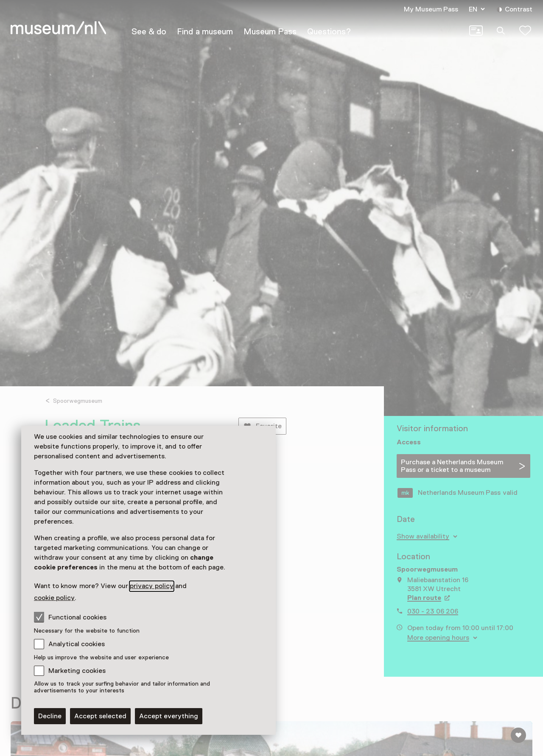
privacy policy (151, 586)
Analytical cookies (77, 644)
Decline (50, 716)
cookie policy (54, 598)
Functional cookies (70, 617)
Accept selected (100, 716)
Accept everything (169, 716)
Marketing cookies (77, 671)
